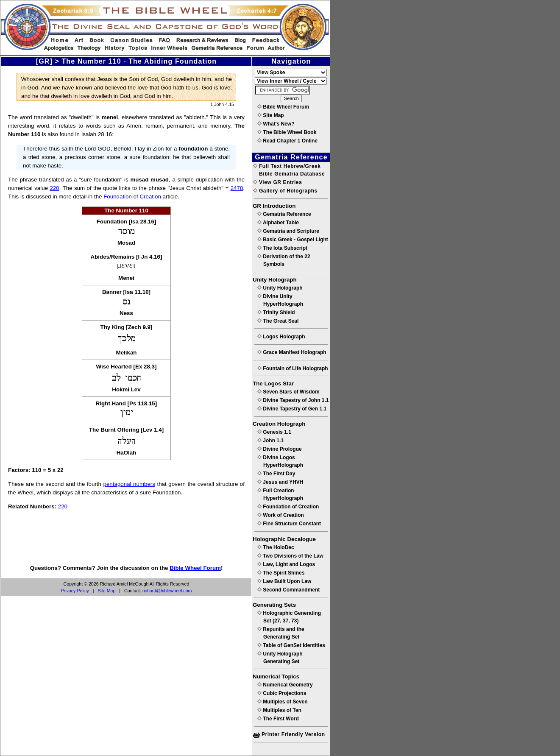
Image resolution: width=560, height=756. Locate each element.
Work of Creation (281, 515)
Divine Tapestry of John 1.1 (293, 400)
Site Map (106, 591)
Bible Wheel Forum (195, 568)
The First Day (276, 474)
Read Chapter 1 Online (287, 141)
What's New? (276, 124)
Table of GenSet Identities (291, 645)
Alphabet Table (278, 223)
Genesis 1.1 (274, 432)
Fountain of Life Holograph (293, 368)
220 (54, 188)
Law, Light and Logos (286, 564)
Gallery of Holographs (285, 191)
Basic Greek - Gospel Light (293, 240)
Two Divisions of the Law (290, 556)
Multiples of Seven (283, 702)
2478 (237, 188)
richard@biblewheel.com (167, 591)
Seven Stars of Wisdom (288, 392)
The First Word (278, 719)
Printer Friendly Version (289, 734)
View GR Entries (277, 182)
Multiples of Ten (279, 710)
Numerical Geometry (285, 685)
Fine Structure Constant (289, 524)
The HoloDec (276, 547)
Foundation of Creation (132, 197)
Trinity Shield (276, 312)
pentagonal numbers (129, 484)
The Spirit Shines (281, 573)
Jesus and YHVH (280, 482)
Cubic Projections (282, 693)
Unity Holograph (280, 288)
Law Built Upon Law (284, 581)
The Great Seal (278, 321)
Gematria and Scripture (288, 231)
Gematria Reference (284, 214)
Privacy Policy (75, 591)
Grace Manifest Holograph (292, 352)
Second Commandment (288, 590)
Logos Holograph (281, 337)
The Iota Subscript (282, 248)
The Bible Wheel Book (287, 132)
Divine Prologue (280, 449)
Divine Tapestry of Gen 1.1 (292, 409)
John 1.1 (270, 441)
